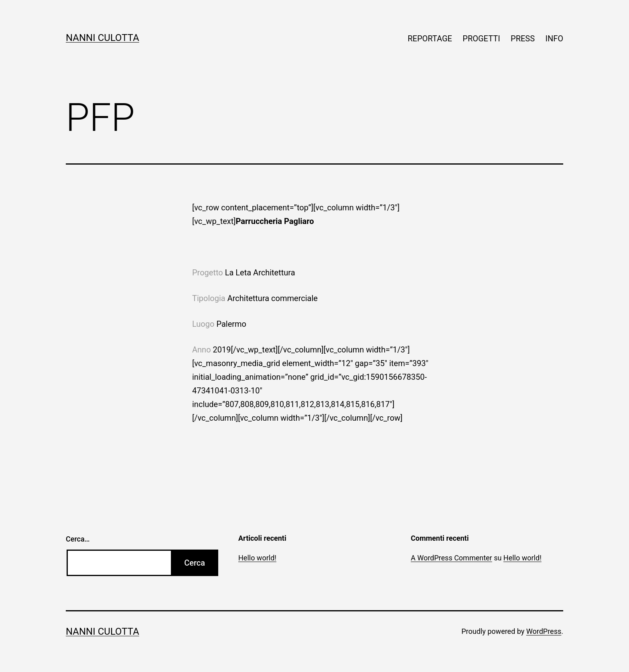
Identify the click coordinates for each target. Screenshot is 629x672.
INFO (554, 39)
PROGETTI (481, 39)
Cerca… (78, 539)
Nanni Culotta (102, 38)
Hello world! (257, 558)
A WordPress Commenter (451, 558)
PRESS (523, 39)
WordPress (544, 631)
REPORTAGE (430, 39)
